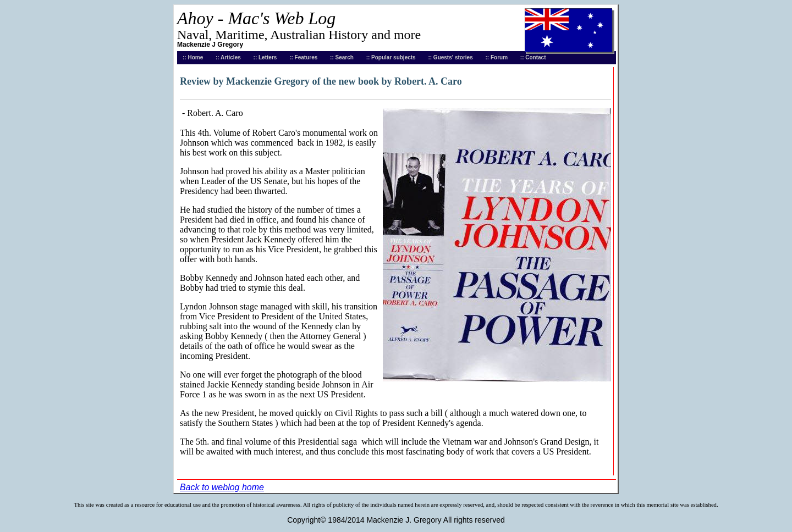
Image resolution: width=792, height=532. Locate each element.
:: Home (193, 57)
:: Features (303, 57)
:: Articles (228, 57)
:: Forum (497, 57)
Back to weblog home (222, 487)
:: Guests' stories (450, 57)
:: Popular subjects (391, 57)
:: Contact (533, 57)
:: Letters (265, 57)
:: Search (342, 57)
